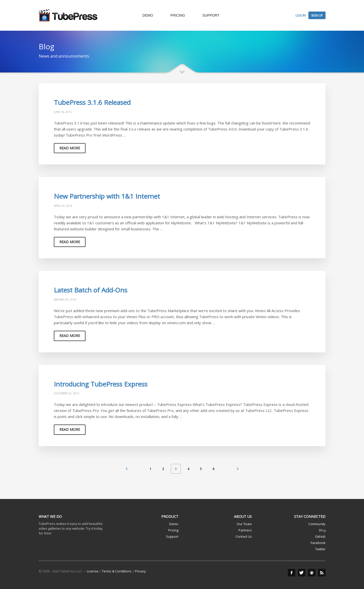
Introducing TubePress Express (101, 384)
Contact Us (244, 536)
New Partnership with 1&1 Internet (107, 196)
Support (172, 536)
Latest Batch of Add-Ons (91, 290)
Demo (174, 524)
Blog (322, 530)
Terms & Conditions (117, 571)
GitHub (320, 536)
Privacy (140, 571)
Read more (70, 148)
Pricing (173, 530)
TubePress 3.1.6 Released (92, 102)
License (93, 571)
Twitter (320, 549)
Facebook (318, 543)
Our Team (244, 524)
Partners (245, 530)
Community (317, 524)
